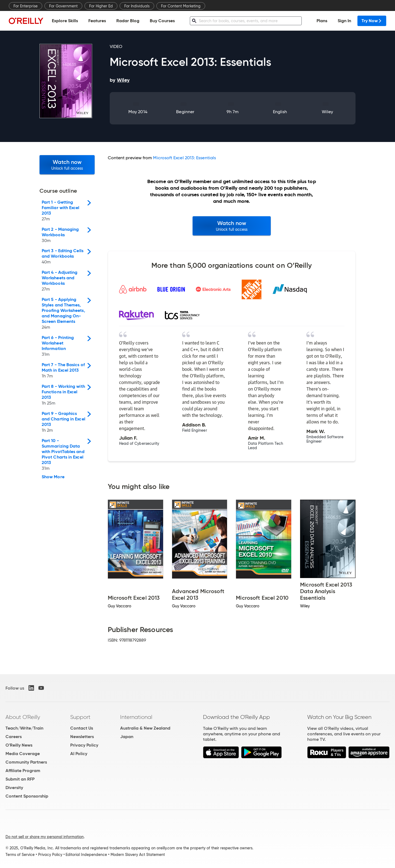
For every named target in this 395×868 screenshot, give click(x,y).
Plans (322, 21)
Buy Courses (162, 21)
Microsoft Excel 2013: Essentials (184, 158)
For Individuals (137, 6)
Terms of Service (20, 855)
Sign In (344, 21)
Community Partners (26, 762)
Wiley (327, 112)
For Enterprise (26, 6)
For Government (63, 6)
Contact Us (82, 728)
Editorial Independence (86, 855)
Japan (127, 737)
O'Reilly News (19, 745)
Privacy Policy (84, 745)
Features (97, 21)
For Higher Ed (101, 6)
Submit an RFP (20, 779)
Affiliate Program (23, 771)
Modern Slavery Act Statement (138, 855)
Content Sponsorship (27, 796)
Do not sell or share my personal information (45, 837)
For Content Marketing (181, 6)
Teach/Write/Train (24, 728)
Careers (14, 737)
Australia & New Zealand (145, 728)
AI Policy (79, 754)
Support (80, 717)
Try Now (372, 21)
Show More (53, 477)
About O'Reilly (23, 717)
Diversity (14, 788)
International (136, 717)
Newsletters (82, 737)
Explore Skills (65, 21)
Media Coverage (23, 754)
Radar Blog (128, 21)
